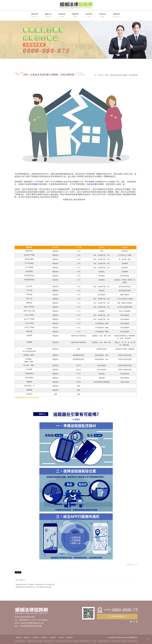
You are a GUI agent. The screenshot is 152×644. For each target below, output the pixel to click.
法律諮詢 (102, 15)
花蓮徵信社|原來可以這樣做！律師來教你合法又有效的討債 (35, 585)
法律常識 (89, 15)
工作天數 (79, 247)
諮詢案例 (62, 15)
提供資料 (102, 247)
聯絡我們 (117, 15)
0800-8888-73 (25, 620)
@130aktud (43, 620)
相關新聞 (75, 15)
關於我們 (35, 15)
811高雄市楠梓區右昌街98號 (31, 626)
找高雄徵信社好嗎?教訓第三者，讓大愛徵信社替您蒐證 (34, 587)
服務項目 (48, 15)
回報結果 (125, 247)
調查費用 (55, 247)
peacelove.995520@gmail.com (32, 623)
